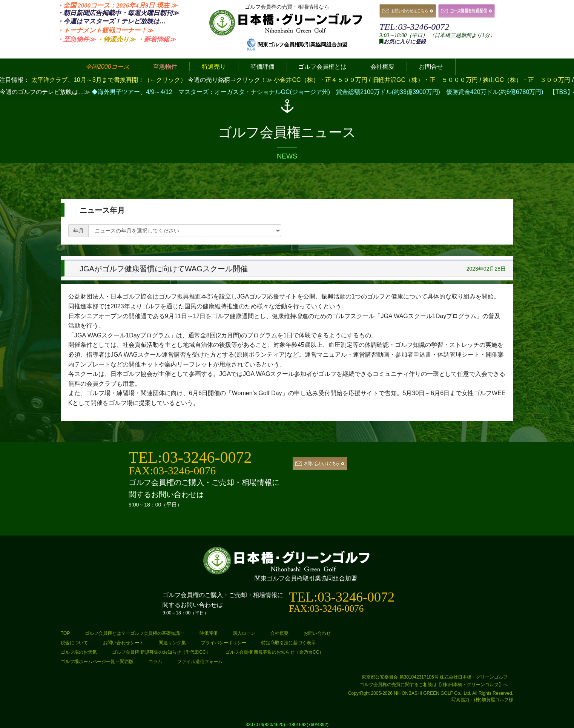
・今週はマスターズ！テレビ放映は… (111, 21)
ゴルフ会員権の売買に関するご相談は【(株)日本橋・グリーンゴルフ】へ (434, 685)
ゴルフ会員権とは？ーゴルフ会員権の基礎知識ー (135, 633)
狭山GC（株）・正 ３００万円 (527, 80)
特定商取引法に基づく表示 (289, 643)
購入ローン (244, 633)
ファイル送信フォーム (200, 662)
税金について (74, 643)
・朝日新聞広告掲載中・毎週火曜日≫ (118, 13)
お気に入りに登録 (405, 42)
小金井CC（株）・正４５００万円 (321, 80)
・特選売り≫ (116, 39)
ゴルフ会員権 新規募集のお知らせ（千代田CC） (161, 652)
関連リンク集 (172, 643)
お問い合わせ (317, 633)
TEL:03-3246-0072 (414, 27)
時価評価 (209, 633)
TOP (65, 633)
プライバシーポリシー (224, 643)
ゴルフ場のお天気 (79, 652)
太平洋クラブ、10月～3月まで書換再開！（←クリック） (109, 80)
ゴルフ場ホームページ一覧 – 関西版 (97, 662)
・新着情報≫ (157, 39)
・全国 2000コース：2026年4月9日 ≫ (117, 5)
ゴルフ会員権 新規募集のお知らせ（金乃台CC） (275, 652)
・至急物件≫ (76, 39)
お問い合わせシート (123, 643)
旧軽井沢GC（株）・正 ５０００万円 (426, 80)
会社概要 (279, 633)
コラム (155, 662)
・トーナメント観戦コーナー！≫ (105, 30)
